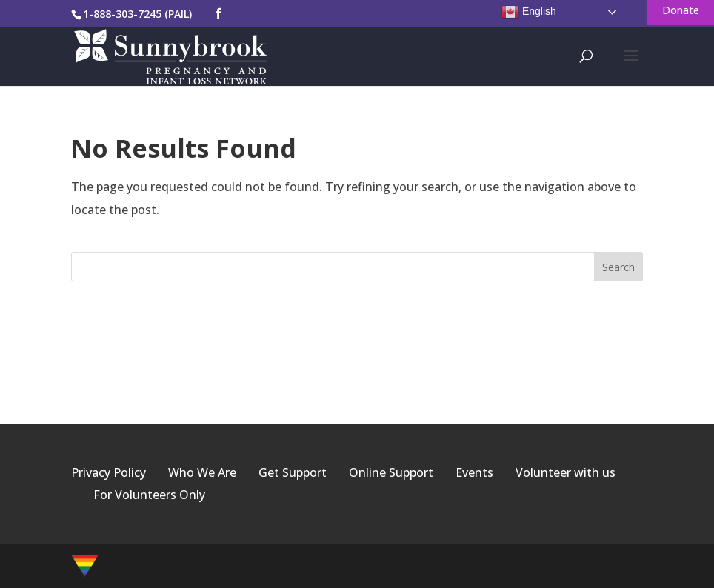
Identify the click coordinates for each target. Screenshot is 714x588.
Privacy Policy (109, 472)
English (529, 12)
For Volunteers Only (149, 495)
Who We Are (202, 472)
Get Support (293, 472)
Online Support (391, 472)
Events (474, 472)
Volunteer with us (565, 472)
